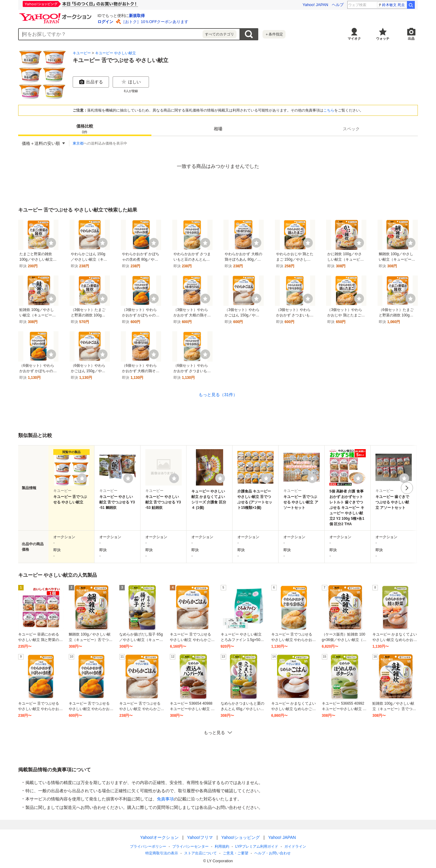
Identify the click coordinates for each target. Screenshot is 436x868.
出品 (411, 38)
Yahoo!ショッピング (241, 837)
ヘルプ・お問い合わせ (272, 853)
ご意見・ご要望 (236, 853)
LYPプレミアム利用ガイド (257, 846)
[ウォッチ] (51, 243)
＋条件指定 (274, 34)
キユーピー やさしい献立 (116, 53)
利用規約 (222, 846)
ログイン (105, 22)
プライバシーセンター (190, 846)
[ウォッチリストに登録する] (82, 478)
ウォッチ (383, 38)
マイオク (354, 38)
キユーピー (82, 53)
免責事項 (165, 799)
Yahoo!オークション (159, 837)
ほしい (131, 82)
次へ (407, 488)
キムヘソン (394, 5)
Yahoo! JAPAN (315, 5)
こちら (329, 110)
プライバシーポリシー (148, 846)
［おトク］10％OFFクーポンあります (155, 22)
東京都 (78, 143)
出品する (91, 82)
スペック (351, 129)
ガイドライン (295, 846)
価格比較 (85, 129)
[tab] (85, 129)
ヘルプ (338, 5)
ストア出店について (200, 853)
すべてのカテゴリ (220, 34)
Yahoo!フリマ (200, 837)
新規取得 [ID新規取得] (137, 16)
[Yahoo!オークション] (56, 15)
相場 (218, 129)
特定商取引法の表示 (162, 853)
